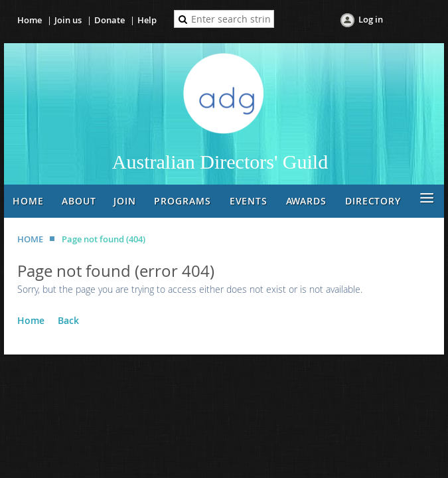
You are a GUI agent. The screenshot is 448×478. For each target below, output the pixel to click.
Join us (68, 20)
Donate (110, 20)
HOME (30, 239)
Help (147, 20)
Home (30, 20)
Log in (371, 19)
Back (68, 320)
